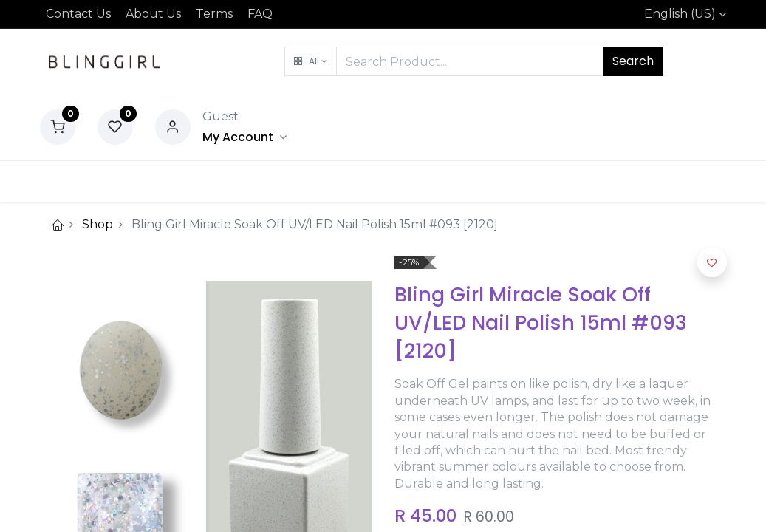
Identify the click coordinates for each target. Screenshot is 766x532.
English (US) (680, 14)
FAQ (260, 14)
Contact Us (78, 14)
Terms (214, 14)
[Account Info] (244, 137)
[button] (311, 61)
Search (633, 61)
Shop (98, 224)
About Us (153, 14)
